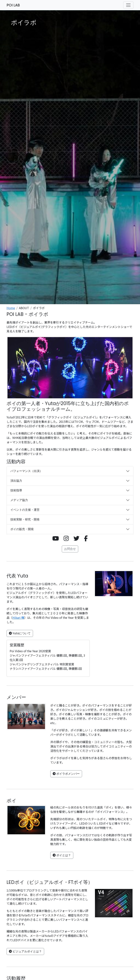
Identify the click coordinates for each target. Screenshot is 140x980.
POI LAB (13, 5)
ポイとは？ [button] (62, 855)
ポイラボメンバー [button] (66, 774)
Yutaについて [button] (20, 633)
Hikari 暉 (18, 618)
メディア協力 (19, 500)
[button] (56, 538)
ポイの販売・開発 (22, 529)
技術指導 (16, 490)
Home (11, 308)
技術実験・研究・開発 (25, 519)
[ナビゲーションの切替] (128, 5)
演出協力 (16, 481)
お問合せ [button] (70, 549)
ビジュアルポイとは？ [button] (25, 951)
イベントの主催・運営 (25, 510)
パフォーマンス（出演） (26, 471)
